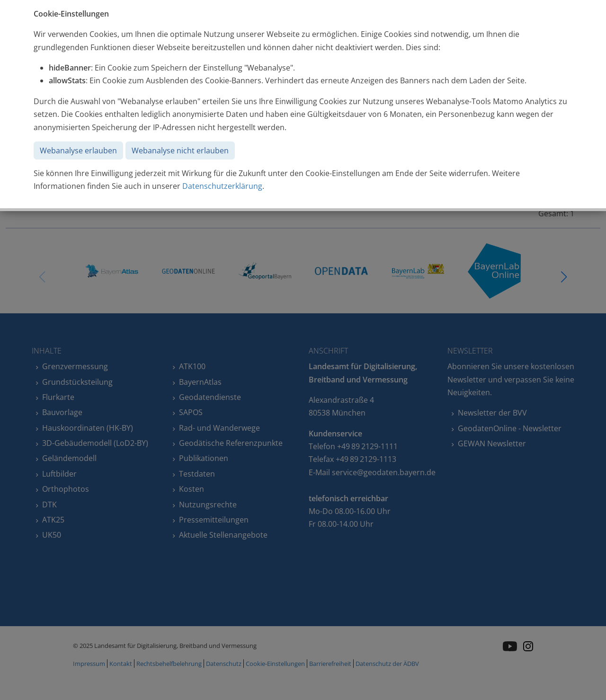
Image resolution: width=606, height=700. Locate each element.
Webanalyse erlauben (78, 151)
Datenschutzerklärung (222, 186)
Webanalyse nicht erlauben (180, 151)
